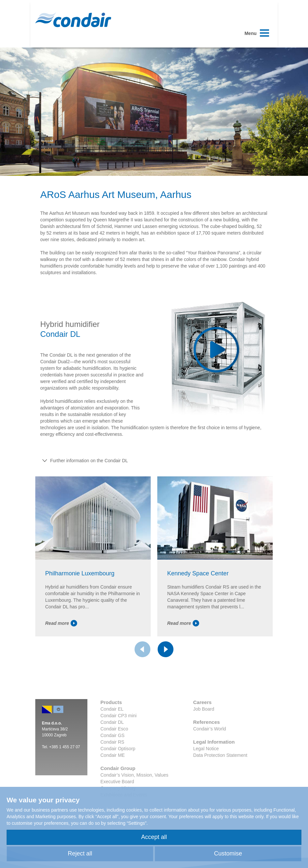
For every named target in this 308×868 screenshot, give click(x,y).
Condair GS (113, 735)
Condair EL (112, 709)
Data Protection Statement (220, 755)
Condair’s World (210, 729)
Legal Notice (206, 749)
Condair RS (112, 742)
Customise (228, 853)
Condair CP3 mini (119, 716)
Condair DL (112, 722)
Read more (61, 623)
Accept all (154, 837)
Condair (73, 20)
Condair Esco (114, 729)
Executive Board (117, 782)
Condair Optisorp (118, 749)
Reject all (80, 853)
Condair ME (113, 755)
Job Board (204, 709)
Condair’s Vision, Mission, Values (135, 775)
